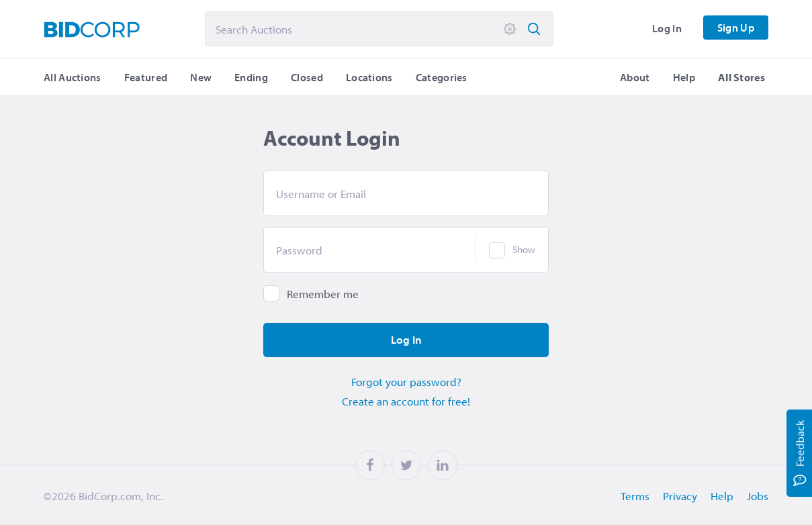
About (635, 77)
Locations (369, 77)
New (201, 77)
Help (684, 77)
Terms (635, 496)
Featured (146, 77)
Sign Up (736, 28)
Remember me (323, 294)
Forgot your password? (406, 382)
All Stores (741, 77)
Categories (442, 77)
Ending (251, 77)
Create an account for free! (406, 401)
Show (524, 249)
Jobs (758, 496)
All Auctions (73, 77)
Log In (667, 28)
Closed (307, 77)
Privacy (680, 496)
